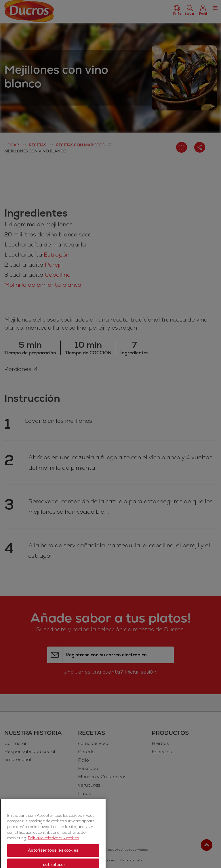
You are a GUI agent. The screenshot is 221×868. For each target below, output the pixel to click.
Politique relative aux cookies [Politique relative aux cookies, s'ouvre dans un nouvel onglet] (53, 861)
